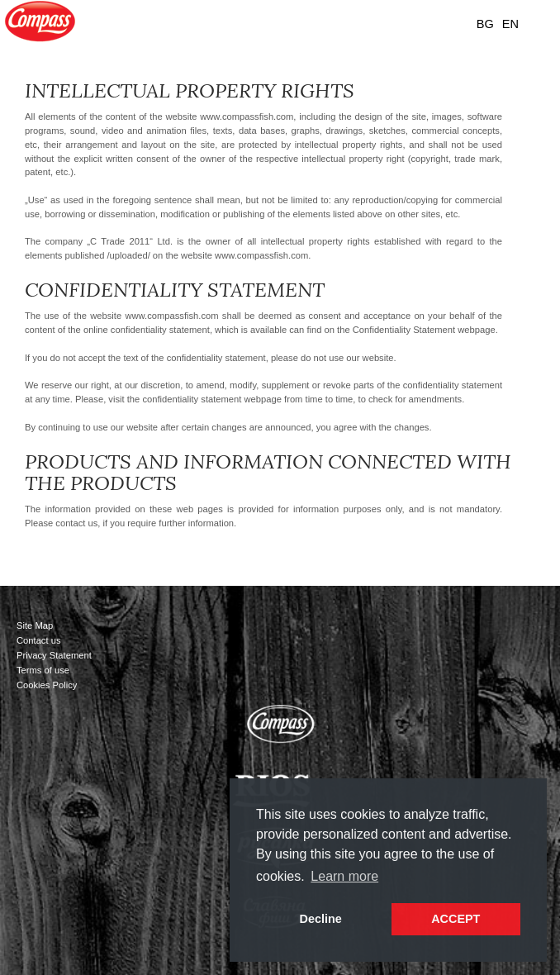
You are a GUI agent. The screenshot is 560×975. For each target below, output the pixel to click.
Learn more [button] (344, 876)
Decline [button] (321, 919)
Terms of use (43, 670)
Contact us (38, 640)
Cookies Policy (47, 685)
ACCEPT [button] (456, 919)
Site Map (35, 625)
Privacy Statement (54, 655)
